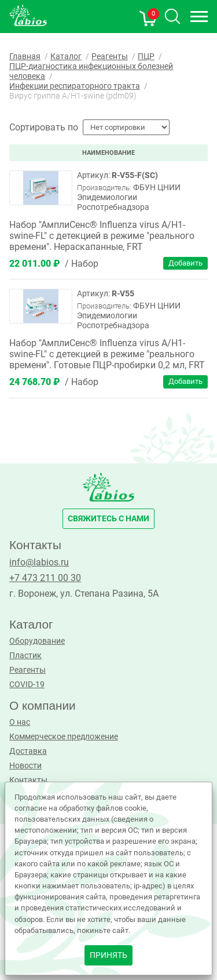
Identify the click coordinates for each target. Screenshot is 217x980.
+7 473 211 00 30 (45, 578)
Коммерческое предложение (64, 737)
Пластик (25, 656)
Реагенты (27, 670)
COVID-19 (27, 685)
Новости (25, 766)
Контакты (28, 780)
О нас (20, 722)
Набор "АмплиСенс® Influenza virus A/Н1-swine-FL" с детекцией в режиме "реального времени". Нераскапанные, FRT (102, 236)
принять (108, 955)
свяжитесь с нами (108, 519)
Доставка (28, 751)
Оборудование (37, 641)
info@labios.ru (39, 562)
